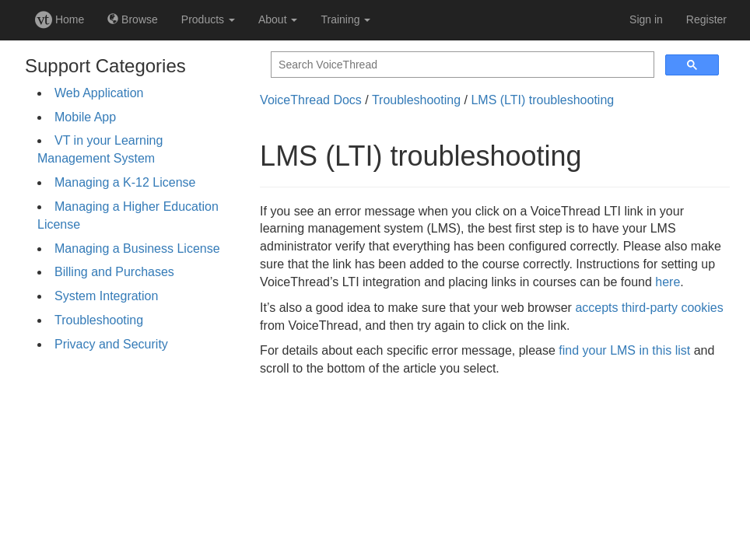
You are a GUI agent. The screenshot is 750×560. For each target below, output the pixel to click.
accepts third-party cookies (649, 308)
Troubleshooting (99, 320)
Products (208, 19)
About (278, 19)
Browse (133, 19)
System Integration (106, 296)
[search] (461, 65)
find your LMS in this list (624, 350)
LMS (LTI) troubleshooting (542, 100)
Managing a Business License (137, 248)
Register (706, 19)
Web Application (99, 93)
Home (60, 19)
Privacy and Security (111, 344)
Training (345, 19)
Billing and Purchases (114, 272)
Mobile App (85, 117)
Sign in (646, 19)
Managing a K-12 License (125, 182)
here (668, 282)
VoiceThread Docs (311, 100)
